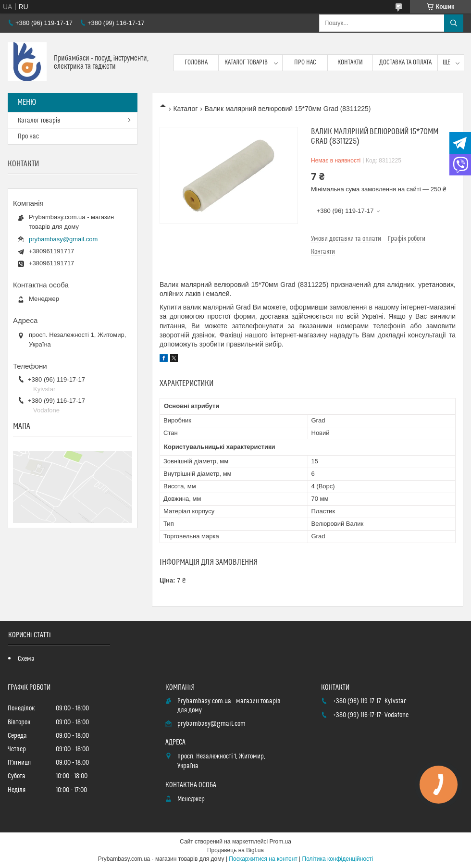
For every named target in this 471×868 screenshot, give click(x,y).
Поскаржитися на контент (263, 859)
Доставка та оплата (405, 62)
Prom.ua (280, 842)
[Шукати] (454, 23)
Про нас (305, 62)
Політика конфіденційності (338, 859)
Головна (196, 62)
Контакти (350, 62)
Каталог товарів (246, 62)
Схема (26, 659)
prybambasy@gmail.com (63, 239)
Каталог (185, 109)
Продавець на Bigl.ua (235, 850)
